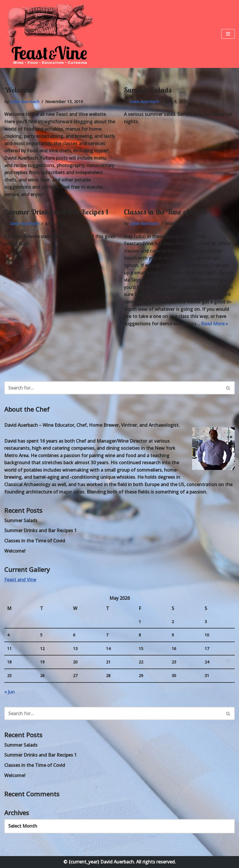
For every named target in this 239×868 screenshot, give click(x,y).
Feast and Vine (20, 580)
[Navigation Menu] (228, 34)
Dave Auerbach (25, 102)
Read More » (214, 324)
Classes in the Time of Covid (165, 212)
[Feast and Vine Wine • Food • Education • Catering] (50, 35)
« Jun (10, 692)
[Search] (113, 388)
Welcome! (19, 90)
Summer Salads (148, 90)
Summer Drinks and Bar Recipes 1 (56, 212)
